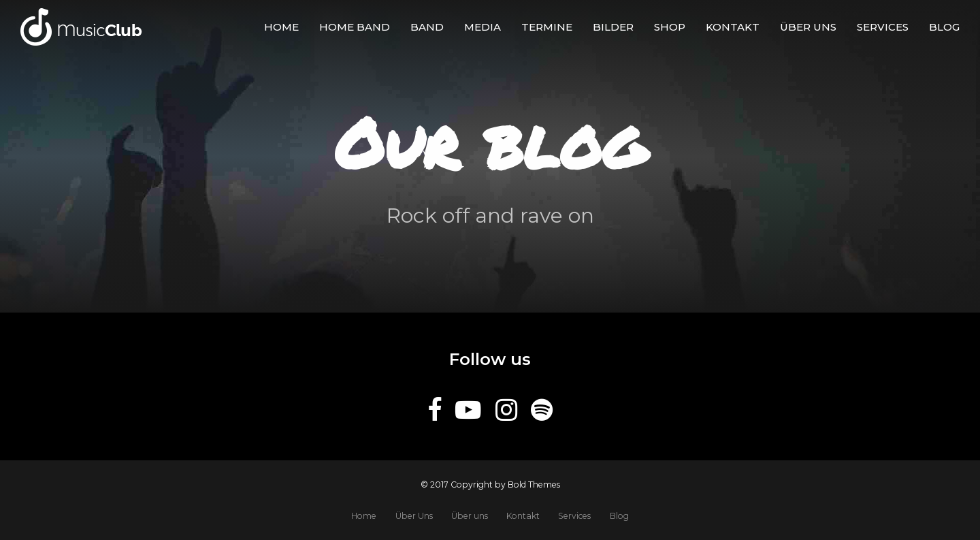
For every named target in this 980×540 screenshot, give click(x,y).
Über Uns (414, 516)
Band (427, 27)
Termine (547, 27)
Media (483, 27)
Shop (670, 27)
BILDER (613, 27)
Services (883, 27)
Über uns (808, 27)
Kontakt (733, 27)
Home (281, 27)
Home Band (355, 27)
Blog (944, 27)
